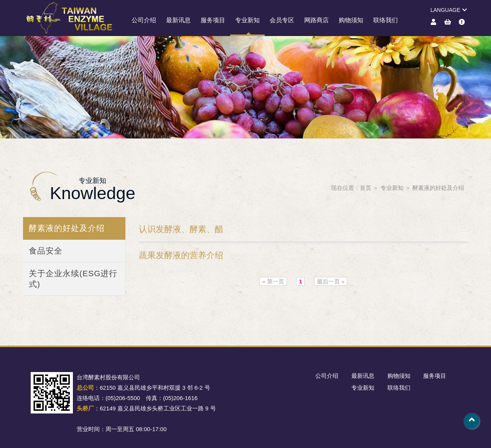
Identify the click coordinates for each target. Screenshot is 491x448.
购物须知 (351, 20)
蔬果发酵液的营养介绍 (181, 255)
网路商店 (316, 20)
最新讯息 (178, 20)
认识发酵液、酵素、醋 (181, 229)
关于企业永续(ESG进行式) (73, 279)
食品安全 (46, 251)
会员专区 (282, 20)
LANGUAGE (449, 10)
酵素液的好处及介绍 (438, 188)
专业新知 (247, 20)
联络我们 (386, 20)
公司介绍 (144, 20)
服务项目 (213, 20)
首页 (366, 188)
